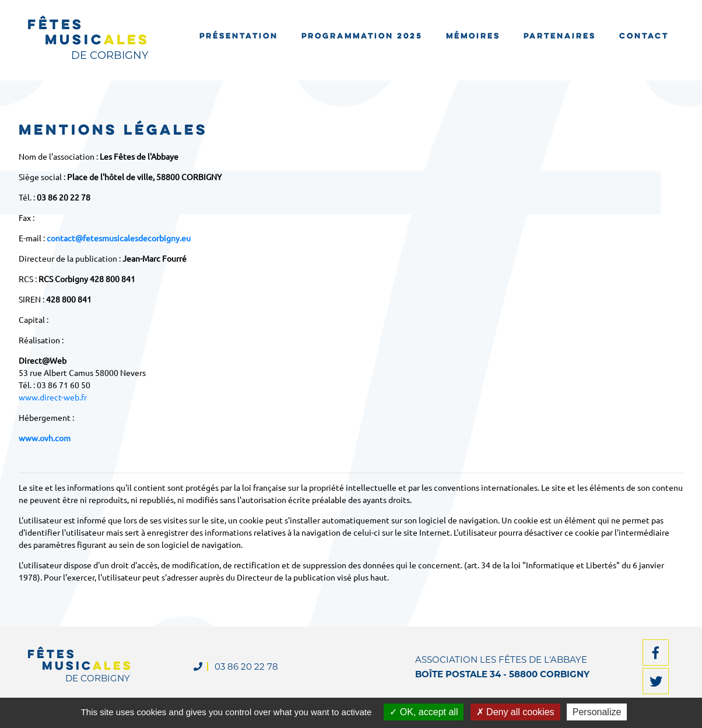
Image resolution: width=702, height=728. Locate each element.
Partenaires (560, 37)
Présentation (239, 37)
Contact (644, 37)
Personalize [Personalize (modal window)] (597, 712)
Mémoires (473, 37)
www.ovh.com (45, 438)
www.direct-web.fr (53, 397)
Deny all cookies (515, 712)
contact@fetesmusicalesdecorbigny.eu (119, 238)
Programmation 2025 (362, 37)
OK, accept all (424, 712)
